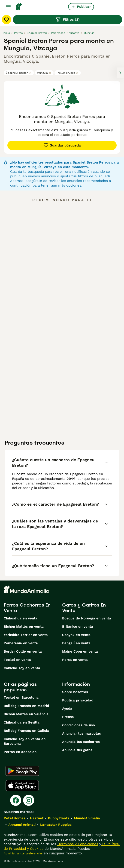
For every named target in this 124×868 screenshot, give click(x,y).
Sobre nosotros (75, 692)
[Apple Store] (22, 786)
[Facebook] (16, 800)
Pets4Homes (15, 818)
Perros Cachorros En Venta (27, 608)
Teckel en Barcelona (21, 698)
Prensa (68, 717)
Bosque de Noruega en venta (87, 618)
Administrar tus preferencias (23, 853)
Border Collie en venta (23, 651)
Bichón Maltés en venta (24, 627)
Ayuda (67, 709)
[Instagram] (29, 800)
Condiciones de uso (79, 725)
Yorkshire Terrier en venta (26, 635)
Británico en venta (78, 627)
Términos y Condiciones (78, 844)
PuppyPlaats (59, 818)
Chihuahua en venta (21, 618)
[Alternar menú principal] (8, 7)
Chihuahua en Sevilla (22, 722)
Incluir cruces (68, 73)
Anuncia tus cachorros (81, 742)
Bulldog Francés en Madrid (26, 706)
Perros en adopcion (20, 752)
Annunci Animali (22, 825)
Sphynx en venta (76, 635)
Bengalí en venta (76, 643)
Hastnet (37, 818)
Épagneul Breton (19, 73)
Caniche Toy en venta (22, 668)
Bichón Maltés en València (26, 714)
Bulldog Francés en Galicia (26, 731)
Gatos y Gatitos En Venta (84, 608)
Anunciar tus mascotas (82, 733)
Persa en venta (75, 660)
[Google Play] (22, 771)
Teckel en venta (17, 660)
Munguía (44, 73)
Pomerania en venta (21, 643)
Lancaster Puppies (56, 825)
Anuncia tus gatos (77, 750)
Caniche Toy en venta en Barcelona (25, 741)
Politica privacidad (78, 700)
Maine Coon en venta (80, 651)
